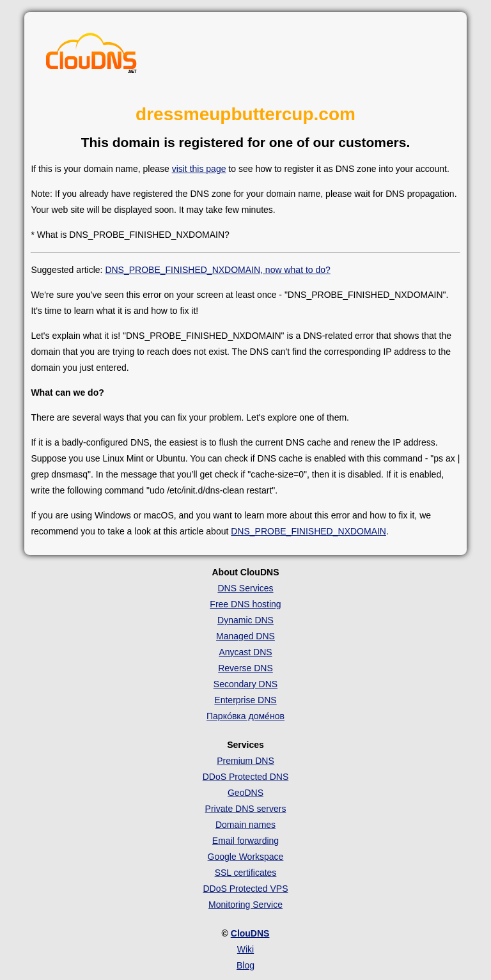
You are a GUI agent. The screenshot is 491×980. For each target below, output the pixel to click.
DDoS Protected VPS (245, 889)
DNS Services (245, 588)
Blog (245, 965)
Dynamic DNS (245, 620)
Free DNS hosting (245, 604)
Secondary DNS (245, 684)
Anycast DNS (245, 652)
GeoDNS (245, 793)
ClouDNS (250, 933)
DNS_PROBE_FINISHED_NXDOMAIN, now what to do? (217, 270)
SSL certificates (246, 873)
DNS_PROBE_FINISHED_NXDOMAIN (308, 531)
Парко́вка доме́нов (245, 716)
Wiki (245, 949)
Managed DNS (245, 636)
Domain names (245, 825)
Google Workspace (246, 857)
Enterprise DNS (245, 700)
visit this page (199, 169)
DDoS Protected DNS (246, 777)
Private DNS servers (246, 809)
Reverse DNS (245, 668)
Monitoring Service (245, 905)
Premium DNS (245, 761)
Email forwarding (245, 841)
